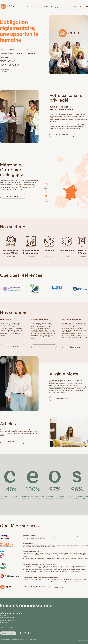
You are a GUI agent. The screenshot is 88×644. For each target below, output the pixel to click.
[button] (68, 7)
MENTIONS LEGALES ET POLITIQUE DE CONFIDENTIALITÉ (18, 640)
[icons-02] (25, 633)
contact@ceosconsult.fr (7, 618)
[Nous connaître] (62, 135)
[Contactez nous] (8, 633)
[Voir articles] (13, 441)
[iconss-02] (28, 633)
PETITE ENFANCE (7, 61)
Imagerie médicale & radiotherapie (30, 252)
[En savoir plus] (13, 347)
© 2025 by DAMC (83, 640)
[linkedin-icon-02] (21, 633)
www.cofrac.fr (30, 560)
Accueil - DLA (79, 581)
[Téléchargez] (58, 587)
